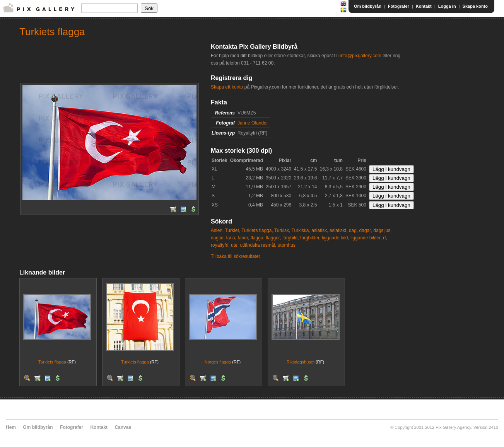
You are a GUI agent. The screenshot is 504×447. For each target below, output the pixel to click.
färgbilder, (310, 238)
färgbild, (291, 238)
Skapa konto (475, 6)
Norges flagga (218, 362)
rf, (385, 238)
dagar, (366, 230)
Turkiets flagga (52, 362)
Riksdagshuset (301, 362)
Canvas (123, 427)
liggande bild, (336, 238)
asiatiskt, (339, 230)
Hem (11, 427)
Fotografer (399, 6)
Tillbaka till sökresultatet (235, 256)
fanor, (243, 238)
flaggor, (273, 238)
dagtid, (218, 238)
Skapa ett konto (227, 87)
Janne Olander (253, 123)
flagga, (258, 238)
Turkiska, (301, 230)
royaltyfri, (220, 245)
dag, (353, 230)
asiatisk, (320, 230)
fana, (231, 238)
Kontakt (424, 6)
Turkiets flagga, (257, 230)
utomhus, (287, 245)
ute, (235, 245)
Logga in (447, 6)
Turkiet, (232, 230)
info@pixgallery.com (360, 56)
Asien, (217, 230)
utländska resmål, (258, 245)
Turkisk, (282, 230)
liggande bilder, (366, 238)
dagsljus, (382, 230)
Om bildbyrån (368, 6)
